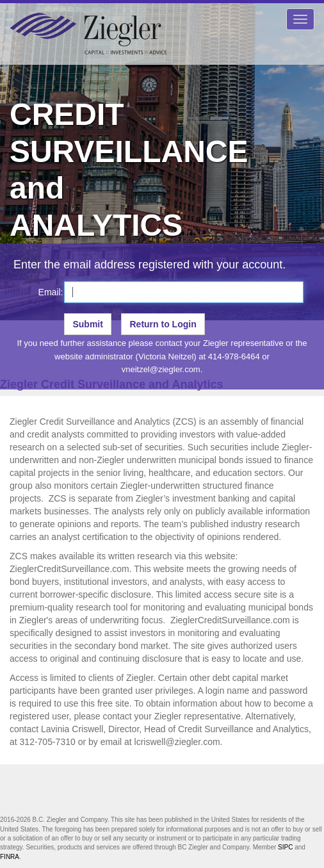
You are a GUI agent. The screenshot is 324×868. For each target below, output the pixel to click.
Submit (87, 324)
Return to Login (163, 324)
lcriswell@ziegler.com (177, 742)
